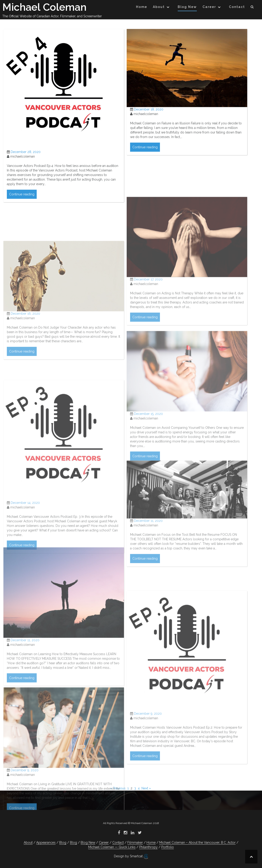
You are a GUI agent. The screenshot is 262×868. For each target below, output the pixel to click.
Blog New (187, 7)
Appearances (46, 842)
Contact (237, 7)
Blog (63, 842)
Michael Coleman (44, 7)
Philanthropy (148, 847)
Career (209, 7)
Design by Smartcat (131, 856)
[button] (252, 8)
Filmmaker (135, 842)
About (159, 7)
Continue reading (22, 203)
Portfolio (168, 847)
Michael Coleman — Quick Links (112, 847)
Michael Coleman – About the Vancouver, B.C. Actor (197, 842)
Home (142, 7)
